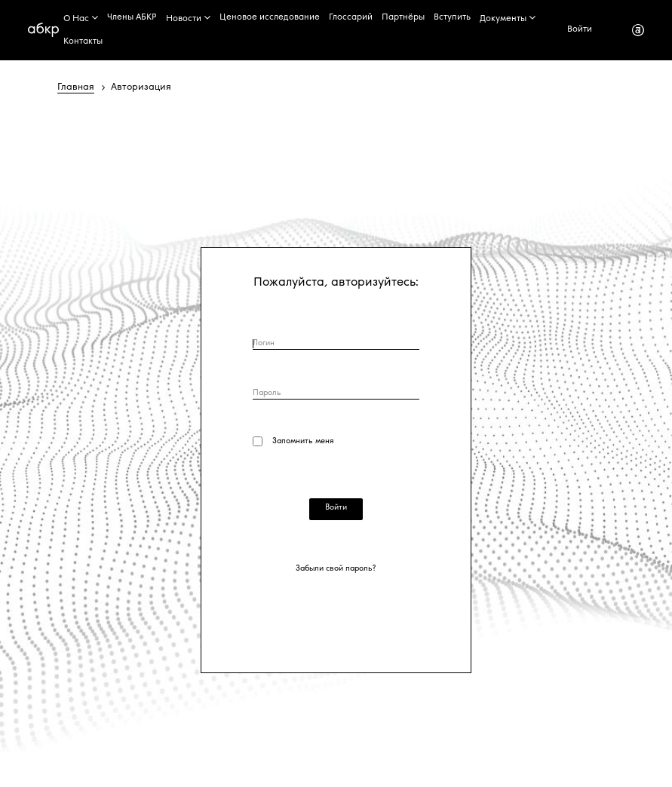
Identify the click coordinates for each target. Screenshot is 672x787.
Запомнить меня (302, 442)
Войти (580, 30)
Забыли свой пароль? (336, 569)
